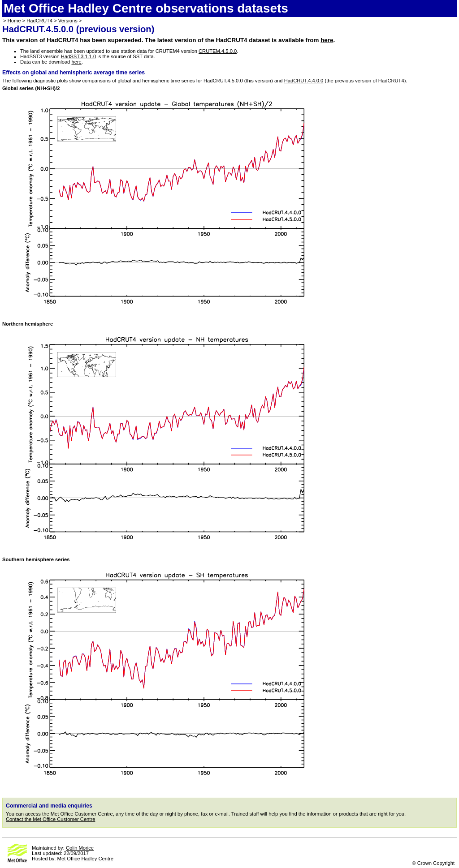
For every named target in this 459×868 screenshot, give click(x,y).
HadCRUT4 (39, 21)
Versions (68, 21)
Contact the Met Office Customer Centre (50, 819)
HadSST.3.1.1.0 (78, 56)
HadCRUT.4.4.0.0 (304, 81)
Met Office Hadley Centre (85, 859)
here (327, 40)
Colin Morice (80, 848)
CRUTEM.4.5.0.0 (218, 51)
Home (14, 21)
